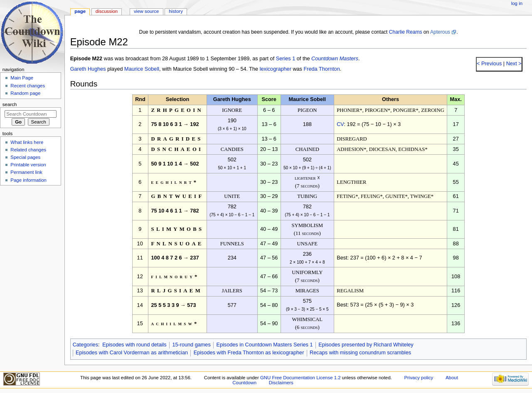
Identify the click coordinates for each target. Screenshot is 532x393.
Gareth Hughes (88, 69)
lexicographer (276, 69)
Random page (25, 93)
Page (80, 11)
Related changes (28, 150)
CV (340, 124)
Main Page (22, 78)
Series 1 (286, 59)
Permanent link (26, 172)
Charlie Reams (406, 32)
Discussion (107, 11)
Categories (85, 345)
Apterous (440, 32)
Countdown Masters (335, 59)
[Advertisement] (30, 251)
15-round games (191, 345)
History (176, 11)
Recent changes (28, 86)
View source (146, 11)
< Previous (489, 64)
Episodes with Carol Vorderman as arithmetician (132, 353)
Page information (28, 180)
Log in (517, 3)
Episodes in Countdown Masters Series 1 (264, 345)
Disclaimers (281, 383)
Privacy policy (419, 378)
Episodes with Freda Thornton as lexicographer (249, 353)
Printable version (28, 165)
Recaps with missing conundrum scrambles (360, 353)
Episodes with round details (134, 345)
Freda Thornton (322, 69)
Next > (513, 64)
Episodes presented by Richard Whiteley (366, 345)
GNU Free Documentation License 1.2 (300, 378)
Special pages (25, 157)
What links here (27, 142)
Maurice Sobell (142, 69)
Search (10, 104)
